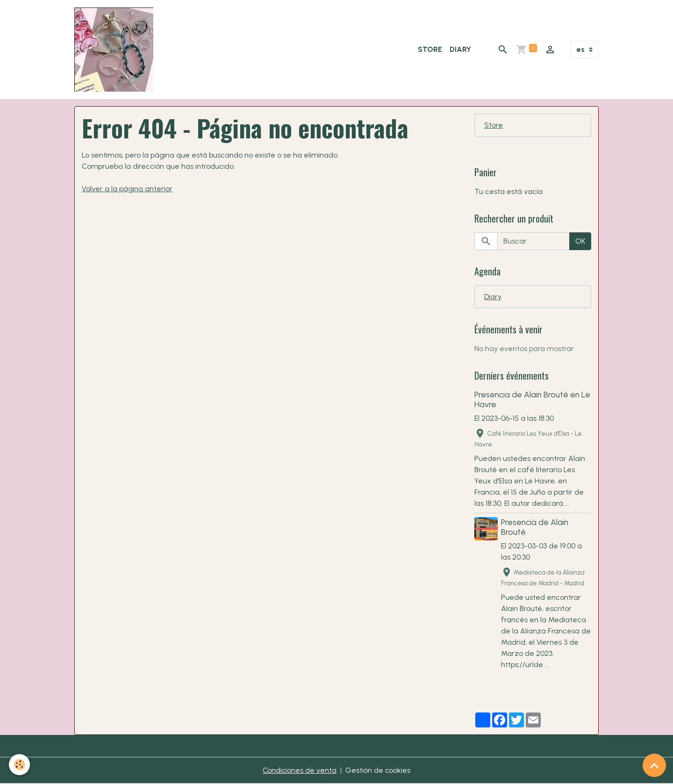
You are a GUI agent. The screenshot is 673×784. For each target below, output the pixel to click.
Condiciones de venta (300, 771)
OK (580, 241)
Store (430, 49)
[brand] (116, 50)
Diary (460, 49)
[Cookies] (20, 765)
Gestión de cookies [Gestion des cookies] (379, 771)
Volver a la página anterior (127, 189)
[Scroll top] (654, 765)
